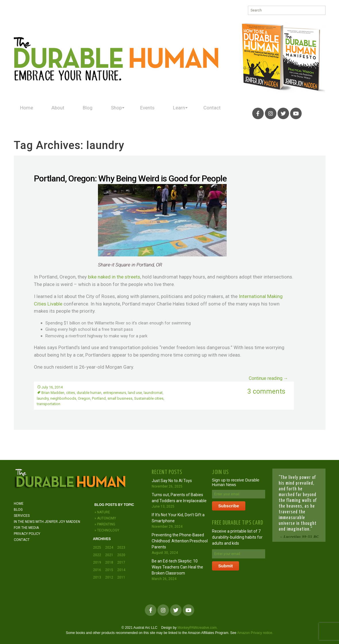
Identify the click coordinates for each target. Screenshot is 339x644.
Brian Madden (53, 393)
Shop (111, 113)
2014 (121, 570)
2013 (97, 577)
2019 (97, 562)
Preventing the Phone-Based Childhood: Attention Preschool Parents (180, 541)
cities (71, 393)
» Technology (107, 530)
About (56, 113)
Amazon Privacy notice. (255, 633)
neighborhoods (63, 398)
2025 (97, 548)
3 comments (266, 391)
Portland (99, 398)
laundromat (153, 393)
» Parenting (105, 524)
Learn (173, 113)
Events (142, 113)
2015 (109, 570)
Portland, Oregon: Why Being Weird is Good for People (130, 178)
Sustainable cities (149, 398)
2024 (109, 548)
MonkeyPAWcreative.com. (198, 628)
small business (120, 398)
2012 (109, 577)
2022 (97, 555)
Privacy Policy (27, 534)
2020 (121, 555)
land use (135, 393)
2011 (121, 577)
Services (22, 516)
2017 (121, 562)
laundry (43, 398)
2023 (121, 548)
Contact (206, 113)
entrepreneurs (115, 393)
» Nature (102, 512)
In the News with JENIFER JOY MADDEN (47, 522)
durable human (89, 393)
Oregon (84, 398)
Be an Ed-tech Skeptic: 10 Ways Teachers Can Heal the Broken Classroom (177, 567)
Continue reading (268, 378)
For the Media (26, 528)
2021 (109, 555)
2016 (97, 570)
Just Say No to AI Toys (172, 481)
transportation (49, 404)
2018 (109, 562)
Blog (84, 113)
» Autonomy (105, 518)
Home (26, 113)
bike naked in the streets (114, 277)
